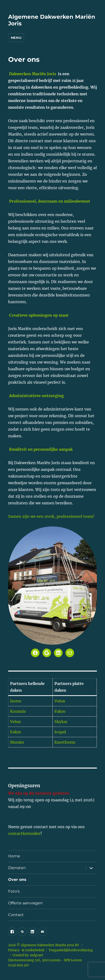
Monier (17, 742)
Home (14, 856)
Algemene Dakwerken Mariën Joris (48, 945)
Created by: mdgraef (28, 955)
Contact (16, 915)
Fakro (60, 711)
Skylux (61, 722)
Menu (16, 38)
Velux (60, 701)
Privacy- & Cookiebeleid (26, 950)
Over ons (17, 880)
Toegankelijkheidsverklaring (71, 950)
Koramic (18, 711)
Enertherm (65, 742)
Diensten (17, 868)
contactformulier (24, 833)
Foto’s (14, 891)
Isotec (16, 701)
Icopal (60, 732)
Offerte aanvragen (25, 903)
